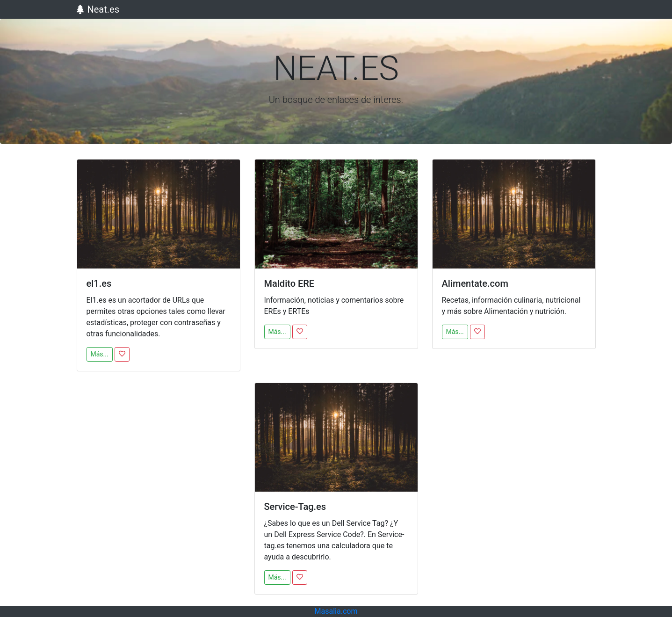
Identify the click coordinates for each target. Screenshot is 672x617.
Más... (100, 354)
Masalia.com (336, 611)
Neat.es (98, 9)
